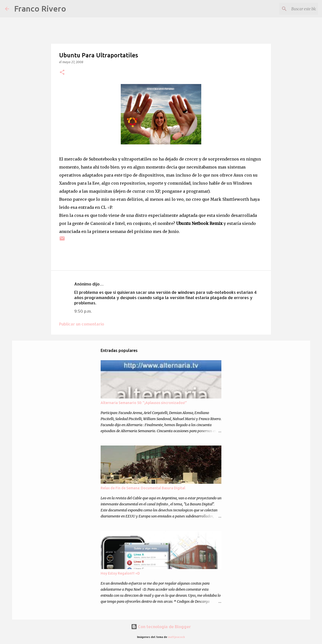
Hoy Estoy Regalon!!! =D (120, 573)
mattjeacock (176, 637)
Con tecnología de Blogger (161, 627)
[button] (62, 73)
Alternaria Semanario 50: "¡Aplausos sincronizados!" (144, 403)
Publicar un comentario (82, 324)
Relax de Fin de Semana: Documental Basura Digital (143, 488)
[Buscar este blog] (292, 9)
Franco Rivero (40, 9)
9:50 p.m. (83, 311)
